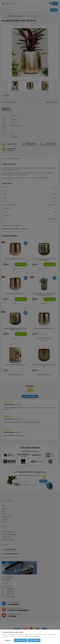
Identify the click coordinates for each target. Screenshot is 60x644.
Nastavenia (8, 640)
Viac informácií (36, 636)
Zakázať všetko (21, 640)
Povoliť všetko (34, 640)
